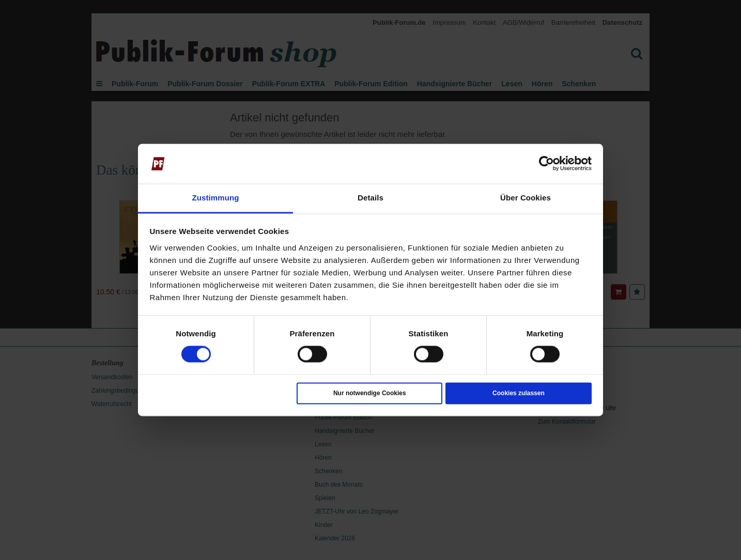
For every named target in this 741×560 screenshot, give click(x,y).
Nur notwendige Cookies (370, 393)
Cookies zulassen (519, 393)
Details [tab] (371, 198)
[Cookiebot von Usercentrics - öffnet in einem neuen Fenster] (546, 164)
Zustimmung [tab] (216, 198)
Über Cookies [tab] (526, 198)
